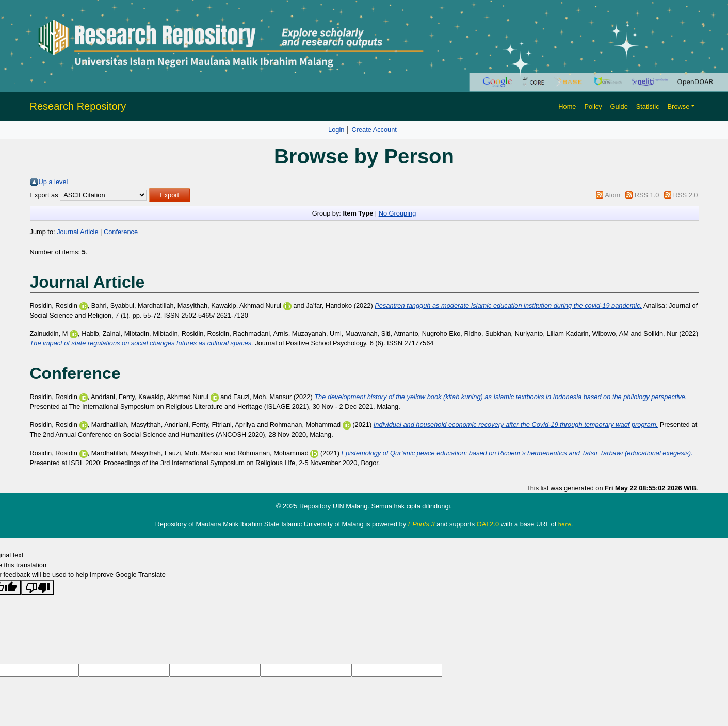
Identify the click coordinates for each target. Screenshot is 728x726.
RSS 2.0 (686, 195)
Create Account (374, 130)
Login (336, 130)
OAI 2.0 (488, 524)
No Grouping (398, 213)
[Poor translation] (38, 587)
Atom (612, 195)
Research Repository (78, 106)
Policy (593, 106)
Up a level (53, 182)
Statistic (648, 106)
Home (567, 106)
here (565, 524)
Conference (121, 232)
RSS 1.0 (647, 195)
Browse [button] (679, 106)
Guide (619, 106)
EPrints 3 (422, 524)
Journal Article (77, 232)
